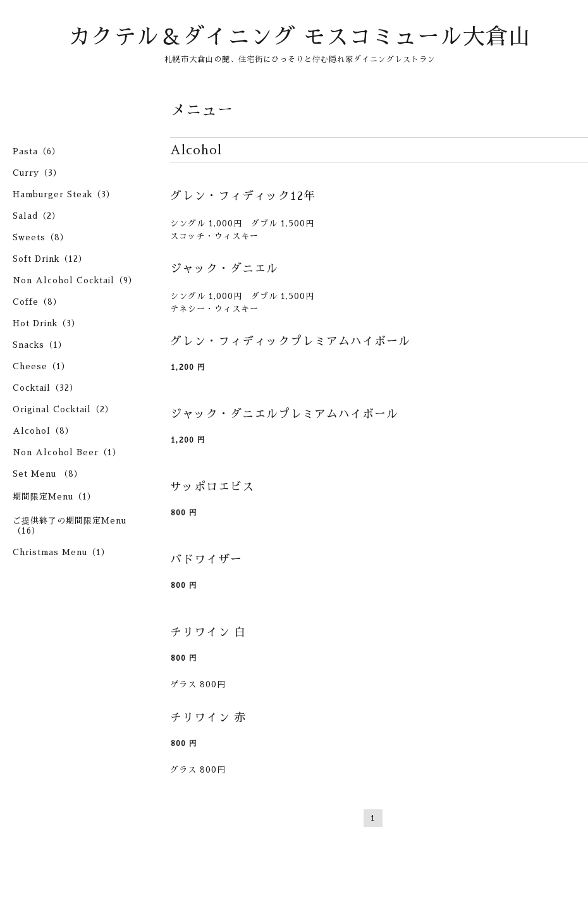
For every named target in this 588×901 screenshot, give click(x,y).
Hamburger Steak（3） (64, 194)
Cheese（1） (41, 366)
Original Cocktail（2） (63, 409)
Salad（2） (37, 216)
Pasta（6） (37, 151)
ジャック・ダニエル (224, 269)
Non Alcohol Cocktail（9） (75, 280)
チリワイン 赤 (208, 718)
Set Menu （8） (48, 474)
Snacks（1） (40, 345)
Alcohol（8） (43, 431)
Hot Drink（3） (46, 323)
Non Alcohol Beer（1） (67, 452)
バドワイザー (206, 560)
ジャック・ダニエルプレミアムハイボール (284, 414)
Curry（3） (37, 173)
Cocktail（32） (46, 388)
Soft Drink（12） (50, 259)
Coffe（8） (37, 302)
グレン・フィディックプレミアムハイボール (290, 341)
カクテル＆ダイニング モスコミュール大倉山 (300, 37)
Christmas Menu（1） (61, 552)
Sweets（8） (41, 237)
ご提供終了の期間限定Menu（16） (70, 526)
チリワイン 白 (208, 632)
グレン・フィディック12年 (243, 196)
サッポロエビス (212, 487)
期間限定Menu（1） (54, 497)
